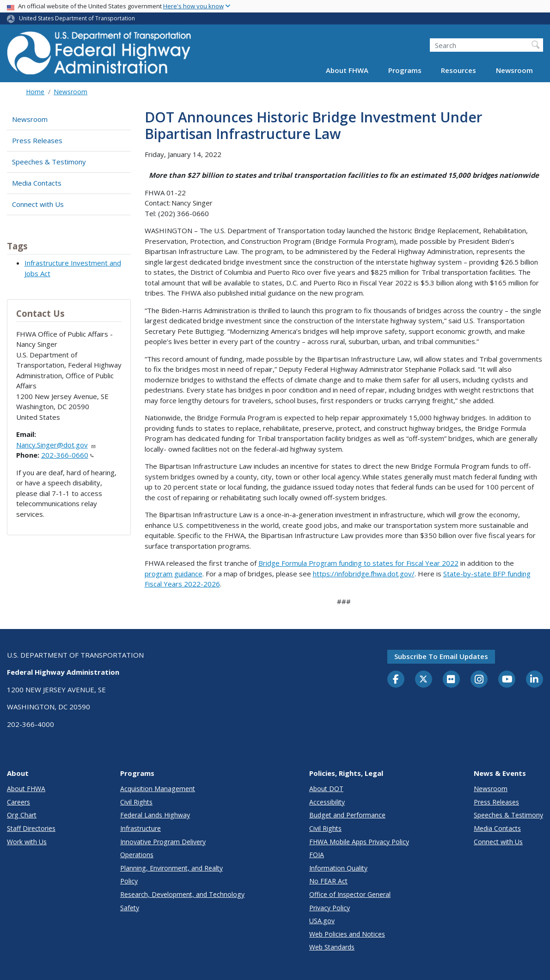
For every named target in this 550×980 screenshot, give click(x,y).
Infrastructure (141, 828)
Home (35, 92)
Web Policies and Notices (347, 934)
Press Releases (37, 140)
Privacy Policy (330, 908)
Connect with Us (38, 204)
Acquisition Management (158, 789)
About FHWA (347, 70)
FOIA (317, 855)
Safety (130, 908)
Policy (129, 881)
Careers (18, 802)
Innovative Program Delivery (163, 842)
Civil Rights (136, 802)
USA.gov (322, 921)
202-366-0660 (67, 455)
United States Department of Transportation (77, 18)
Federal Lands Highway (155, 815)
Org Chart (22, 815)
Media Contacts (37, 183)
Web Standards (332, 947)
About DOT (326, 789)
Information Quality (338, 868)
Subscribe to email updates (441, 656)
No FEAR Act (328, 881)
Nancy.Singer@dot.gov (56, 445)
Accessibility (327, 802)
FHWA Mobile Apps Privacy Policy (359, 842)
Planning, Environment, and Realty (171, 868)
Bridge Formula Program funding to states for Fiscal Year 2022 (358, 563)
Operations (137, 855)
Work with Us (27, 842)
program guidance (174, 574)
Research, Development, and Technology (182, 894)
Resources (458, 70)
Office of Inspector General (350, 894)
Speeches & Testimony (49, 162)
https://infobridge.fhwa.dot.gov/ (364, 574)
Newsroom (514, 70)
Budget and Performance (347, 815)
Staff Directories (31, 828)
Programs (405, 70)
